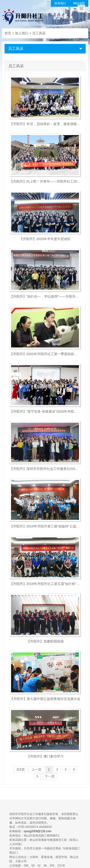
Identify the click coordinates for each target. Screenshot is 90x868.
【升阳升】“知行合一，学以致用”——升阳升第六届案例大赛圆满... (45, 296)
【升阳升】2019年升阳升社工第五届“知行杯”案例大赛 (45, 584)
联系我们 (60, 3)
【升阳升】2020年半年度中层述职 (45, 239)
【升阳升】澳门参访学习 (45, 756)
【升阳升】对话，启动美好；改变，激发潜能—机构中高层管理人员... (45, 124)
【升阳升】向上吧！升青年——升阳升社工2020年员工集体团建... (45, 181)
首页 (8, 33)
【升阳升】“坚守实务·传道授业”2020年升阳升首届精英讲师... (45, 411)
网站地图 (79, 3)
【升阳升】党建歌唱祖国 (45, 641)
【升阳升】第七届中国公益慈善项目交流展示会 (45, 699)
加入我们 (22, 33)
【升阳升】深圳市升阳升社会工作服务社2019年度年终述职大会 (45, 469)
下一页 (50, 776)
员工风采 (39, 33)
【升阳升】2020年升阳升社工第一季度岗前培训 (45, 354)
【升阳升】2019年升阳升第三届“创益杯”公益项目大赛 (45, 526)
